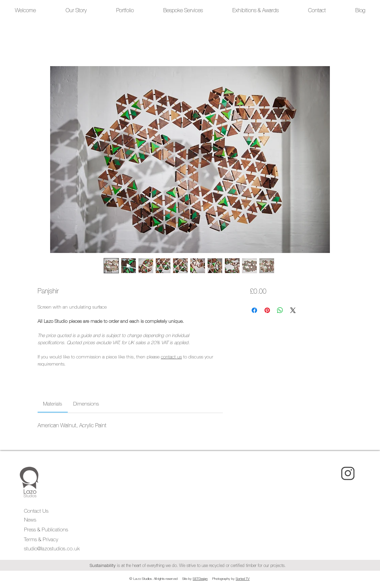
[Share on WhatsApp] (280, 310)
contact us (171, 357)
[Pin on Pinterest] (267, 310)
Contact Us (36, 511)
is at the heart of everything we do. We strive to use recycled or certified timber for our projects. (189, 565)
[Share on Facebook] (254, 310)
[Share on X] (293, 310)
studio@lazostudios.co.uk (52, 548)
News (30, 520)
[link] (52, 404)
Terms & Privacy (42, 539)
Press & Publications (46, 530)
